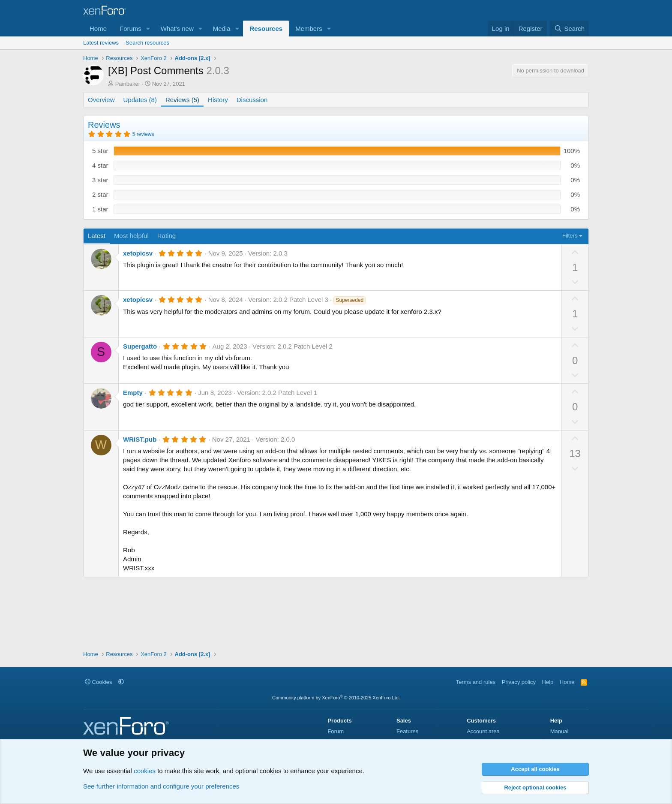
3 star (100, 180)
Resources (266, 29)
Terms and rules (476, 682)
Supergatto (140, 346)
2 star (100, 194)
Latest (97, 236)
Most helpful (131, 236)
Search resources (147, 43)
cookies (145, 771)
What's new (177, 29)
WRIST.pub (140, 439)
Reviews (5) (182, 100)
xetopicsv (138, 253)
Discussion (252, 100)
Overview (101, 100)
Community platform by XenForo (336, 698)
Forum (336, 731)
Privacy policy (519, 682)
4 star (100, 165)
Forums (130, 29)
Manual (559, 731)
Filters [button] (570, 236)
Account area (483, 731)
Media (222, 29)
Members (309, 29)
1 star (100, 209)
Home (98, 29)
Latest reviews (101, 43)
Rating (166, 236)
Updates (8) (140, 100)
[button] (148, 29)
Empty (133, 393)
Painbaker (128, 84)
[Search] (569, 29)
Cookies (99, 682)
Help (548, 682)
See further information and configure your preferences (161, 786)
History (218, 100)
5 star (100, 151)
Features (407, 731)
